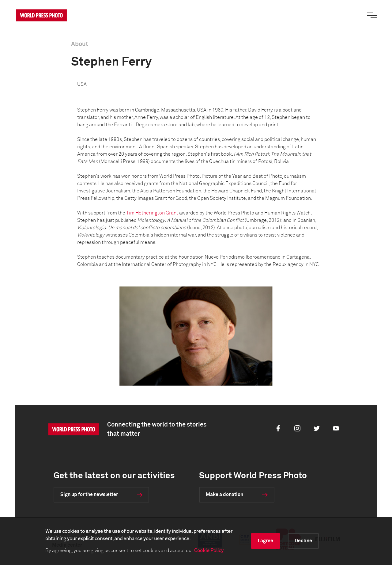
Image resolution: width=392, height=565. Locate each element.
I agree (266, 541)
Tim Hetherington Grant (152, 213)
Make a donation (224, 495)
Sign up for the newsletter (89, 495)
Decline (303, 541)
